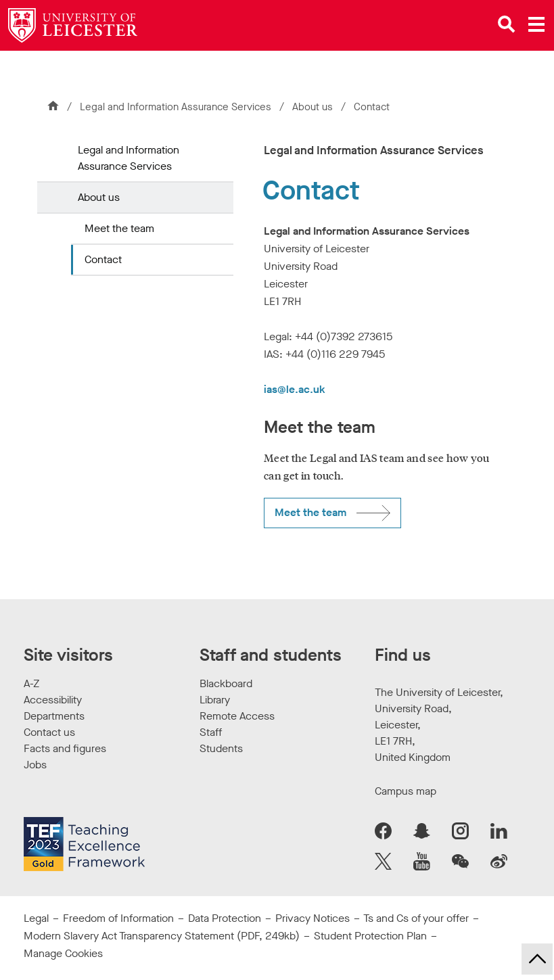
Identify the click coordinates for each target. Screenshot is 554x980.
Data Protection (225, 918)
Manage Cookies (63, 953)
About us (314, 107)
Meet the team (119, 228)
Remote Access (237, 716)
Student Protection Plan (370, 936)
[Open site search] (507, 24)
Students (221, 748)
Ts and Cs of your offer (416, 918)
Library (215, 700)
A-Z (31, 683)
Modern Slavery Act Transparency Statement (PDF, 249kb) (162, 936)
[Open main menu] (536, 24)
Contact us (49, 732)
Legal (36, 918)
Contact (103, 259)
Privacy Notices (313, 918)
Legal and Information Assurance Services (176, 107)
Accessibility (53, 700)
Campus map (406, 791)
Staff (211, 732)
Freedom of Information (118, 918)
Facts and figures (65, 748)
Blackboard (226, 683)
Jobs (35, 765)
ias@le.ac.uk (295, 389)
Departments (54, 716)
